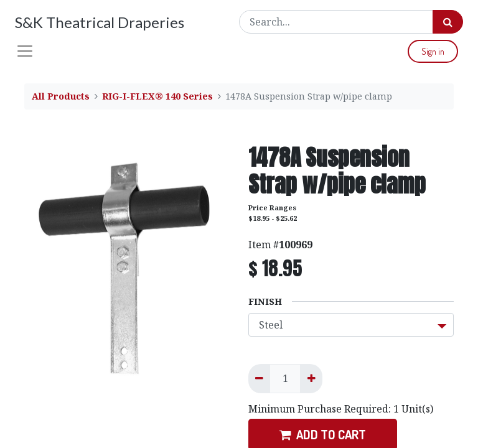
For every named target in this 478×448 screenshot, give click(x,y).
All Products (61, 96)
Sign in (433, 51)
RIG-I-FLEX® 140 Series (157, 96)
